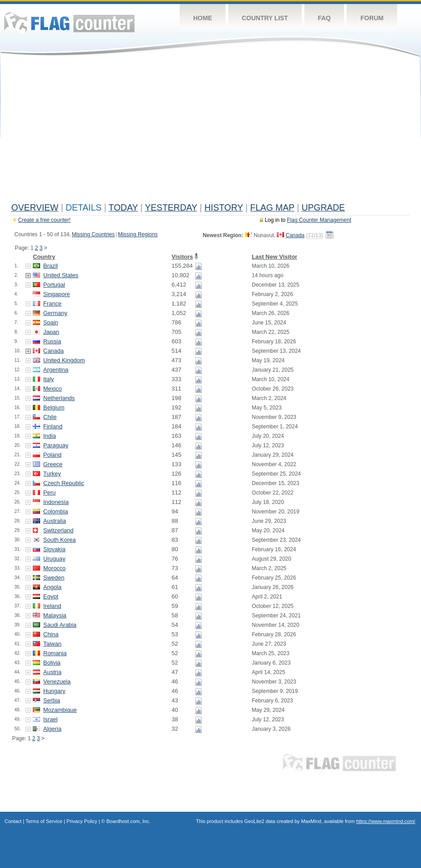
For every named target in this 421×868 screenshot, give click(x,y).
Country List (265, 18)
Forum (372, 18)
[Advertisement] (210, 131)
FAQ (324, 18)
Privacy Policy (82, 821)
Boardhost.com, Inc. (128, 821)
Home (203, 18)
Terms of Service (44, 821)
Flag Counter (69, 22)
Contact (13, 821)
